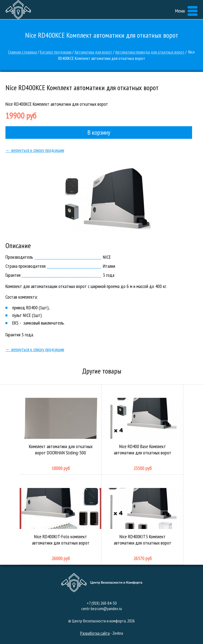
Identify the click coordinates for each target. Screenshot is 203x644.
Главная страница (23, 52)
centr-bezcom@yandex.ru (102, 608)
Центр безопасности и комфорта (18, 10)
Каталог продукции (56, 52)
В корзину (99, 132)
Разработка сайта (95, 633)
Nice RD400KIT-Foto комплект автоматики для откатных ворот (61, 520)
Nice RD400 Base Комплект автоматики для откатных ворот (142, 430)
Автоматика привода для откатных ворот (150, 52)
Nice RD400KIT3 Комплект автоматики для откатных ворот (142, 520)
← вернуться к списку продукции (35, 150)
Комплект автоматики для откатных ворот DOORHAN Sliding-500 (61, 430)
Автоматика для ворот (93, 52)
